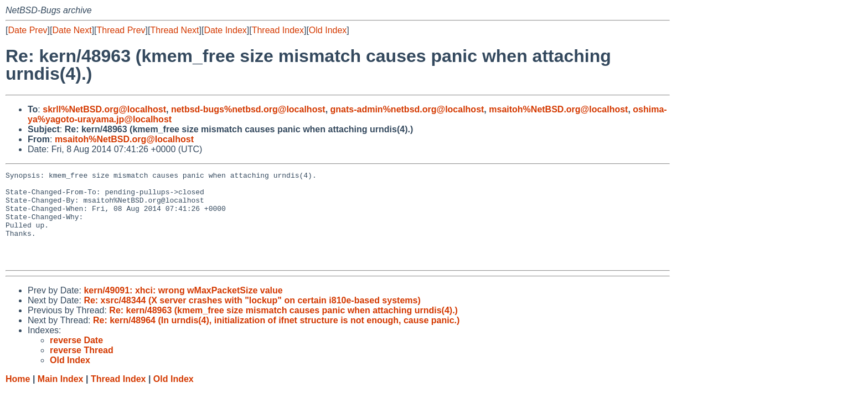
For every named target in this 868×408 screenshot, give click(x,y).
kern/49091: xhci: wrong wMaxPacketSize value (183, 309)
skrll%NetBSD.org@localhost (104, 109)
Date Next (72, 30)
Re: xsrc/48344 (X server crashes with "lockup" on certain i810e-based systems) (252, 319)
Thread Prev (121, 30)
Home (18, 397)
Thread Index (278, 30)
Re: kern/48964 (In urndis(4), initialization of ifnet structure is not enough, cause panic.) (276, 339)
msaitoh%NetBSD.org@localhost (558, 109)
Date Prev (27, 30)
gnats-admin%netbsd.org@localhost (407, 109)
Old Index (328, 30)
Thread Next (174, 30)
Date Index (225, 30)
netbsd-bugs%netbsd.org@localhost (248, 109)
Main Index (61, 397)
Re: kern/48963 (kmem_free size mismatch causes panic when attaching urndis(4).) (283, 329)
